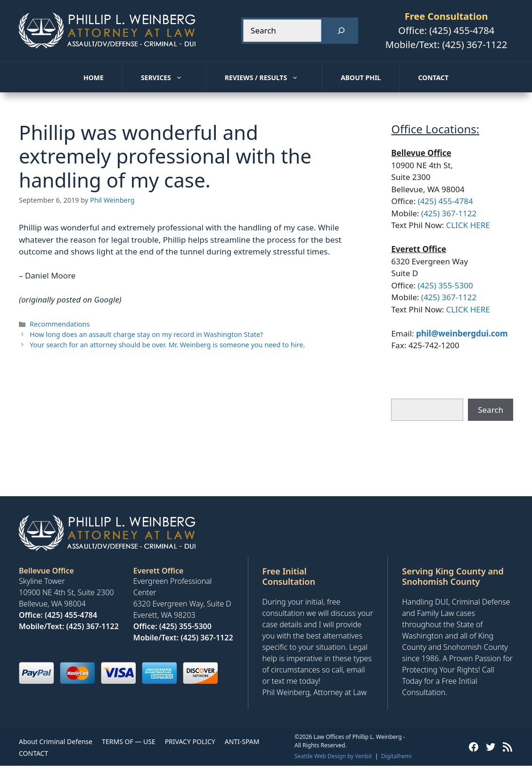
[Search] (341, 31)
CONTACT (33, 753)
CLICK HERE (468, 225)
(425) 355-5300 (445, 285)
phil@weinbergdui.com (462, 333)
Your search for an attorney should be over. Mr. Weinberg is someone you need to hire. (167, 345)
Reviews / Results (273, 78)
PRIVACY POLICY (190, 741)
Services (173, 78)
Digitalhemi (397, 756)
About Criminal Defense (56, 741)
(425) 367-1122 (475, 45)
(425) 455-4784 (462, 30)
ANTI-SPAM (242, 741)
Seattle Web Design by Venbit (333, 756)
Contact (433, 78)
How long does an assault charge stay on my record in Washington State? (146, 334)
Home (94, 78)
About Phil (361, 78)
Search (491, 410)
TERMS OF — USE (128, 741)
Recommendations (60, 324)
